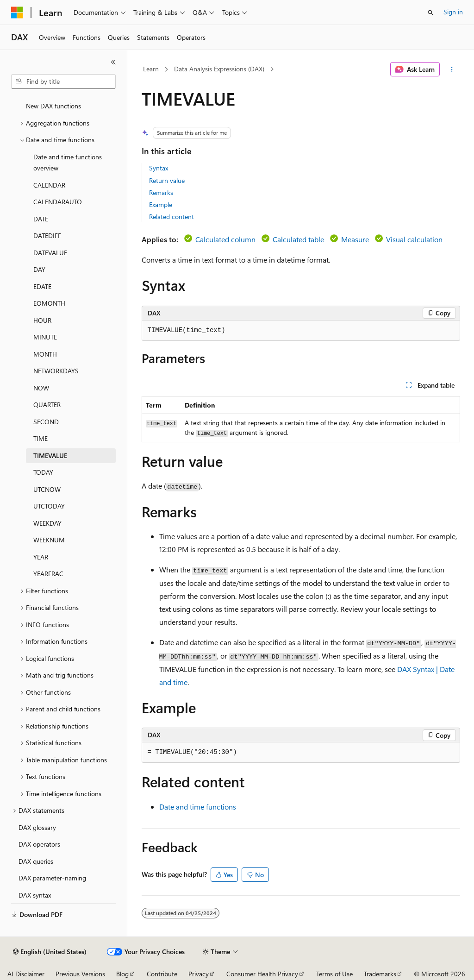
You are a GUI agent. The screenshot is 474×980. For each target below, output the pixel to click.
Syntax (159, 168)
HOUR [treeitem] (42, 320)
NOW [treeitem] (41, 388)
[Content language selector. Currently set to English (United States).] (50, 952)
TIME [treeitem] (41, 438)
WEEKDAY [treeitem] (47, 523)
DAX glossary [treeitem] (37, 827)
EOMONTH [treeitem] (49, 303)
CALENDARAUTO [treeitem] (58, 202)
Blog (122, 974)
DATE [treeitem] (41, 219)
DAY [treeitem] (39, 269)
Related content (172, 217)
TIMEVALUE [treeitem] (50, 455)
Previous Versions (80, 974)
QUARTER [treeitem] (47, 405)
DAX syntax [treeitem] (35, 895)
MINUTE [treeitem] (45, 337)
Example (161, 204)
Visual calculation (414, 239)
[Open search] (430, 13)
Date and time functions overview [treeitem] (68, 163)
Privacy (199, 974)
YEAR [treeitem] (41, 557)
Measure (355, 239)
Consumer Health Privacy (262, 974)
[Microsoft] (17, 13)
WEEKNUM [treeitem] (49, 540)
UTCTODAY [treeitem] (49, 506)
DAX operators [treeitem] (39, 844)
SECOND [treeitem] (46, 422)
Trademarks (380, 974)
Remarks (161, 192)
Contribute (162, 974)
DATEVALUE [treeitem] (50, 253)
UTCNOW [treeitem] (47, 489)
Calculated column (225, 239)
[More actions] (452, 69)
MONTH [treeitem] (45, 354)
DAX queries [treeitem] (36, 861)
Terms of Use (334, 974)
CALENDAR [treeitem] (49, 185)
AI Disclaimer (26, 974)
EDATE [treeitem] (42, 286)
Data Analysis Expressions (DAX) (219, 69)
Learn (151, 69)
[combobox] (63, 82)
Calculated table (298, 239)
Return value (167, 180)
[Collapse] (113, 62)
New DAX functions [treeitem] (53, 106)
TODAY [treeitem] (43, 472)
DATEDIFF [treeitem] (47, 236)
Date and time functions (198, 807)
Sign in (453, 12)
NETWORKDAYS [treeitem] (56, 371)
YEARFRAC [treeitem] (48, 574)
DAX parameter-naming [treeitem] (52, 878)
